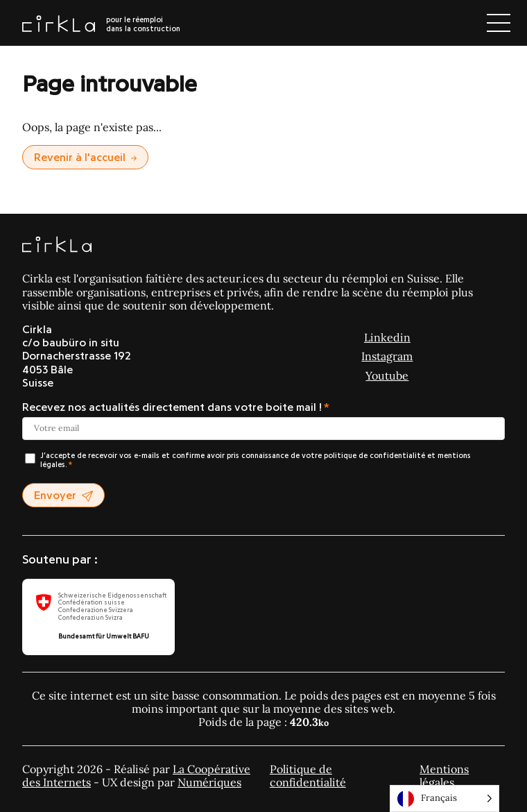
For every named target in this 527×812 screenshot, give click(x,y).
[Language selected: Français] (444, 798)
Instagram (387, 356)
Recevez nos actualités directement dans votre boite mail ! (172, 407)
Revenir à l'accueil (85, 158)
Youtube (387, 375)
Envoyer (63, 496)
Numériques (209, 782)
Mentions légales (444, 776)
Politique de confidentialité (308, 776)
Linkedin (387, 337)
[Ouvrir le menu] (499, 23)
